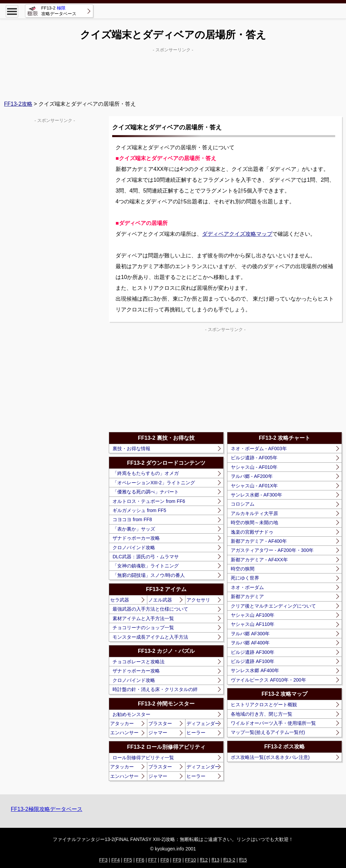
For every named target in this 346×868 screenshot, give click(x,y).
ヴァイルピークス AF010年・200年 (268, 680)
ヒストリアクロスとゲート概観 (264, 705)
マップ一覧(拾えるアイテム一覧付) (268, 732)
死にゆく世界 (245, 578)
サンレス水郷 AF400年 (255, 670)
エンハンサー (124, 733)
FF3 (103, 860)
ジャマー (158, 733)
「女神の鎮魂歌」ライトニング (146, 566)
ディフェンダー (203, 723)
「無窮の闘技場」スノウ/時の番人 (149, 575)
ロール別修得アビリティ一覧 (143, 758)
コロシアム (243, 504)
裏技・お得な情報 (131, 449)
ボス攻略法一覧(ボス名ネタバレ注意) (270, 757)
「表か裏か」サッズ (134, 529)
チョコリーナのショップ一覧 (143, 628)
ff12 (204, 860)
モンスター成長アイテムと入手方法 (150, 637)
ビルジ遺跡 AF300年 (253, 652)
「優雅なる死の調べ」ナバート (146, 492)
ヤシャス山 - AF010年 (254, 467)
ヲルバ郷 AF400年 (250, 643)
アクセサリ (198, 600)
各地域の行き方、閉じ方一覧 (262, 714)
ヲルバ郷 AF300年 (250, 634)
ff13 (215, 860)
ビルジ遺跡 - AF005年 (254, 458)
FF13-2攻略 (18, 104)
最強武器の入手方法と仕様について (150, 609)
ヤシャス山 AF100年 (253, 615)
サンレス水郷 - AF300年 (256, 495)
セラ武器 (120, 600)
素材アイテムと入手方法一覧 (143, 618)
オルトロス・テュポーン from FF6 (149, 501)
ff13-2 (229, 860)
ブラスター (160, 723)
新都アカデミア (247, 596)
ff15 (243, 860)
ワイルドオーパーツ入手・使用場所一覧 (273, 723)
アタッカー (122, 723)
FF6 (140, 860)
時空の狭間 (243, 569)
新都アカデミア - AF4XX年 (259, 560)
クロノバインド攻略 (134, 547)
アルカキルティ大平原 (254, 513)
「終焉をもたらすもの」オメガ (146, 473)
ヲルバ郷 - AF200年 (252, 476)
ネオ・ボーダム (247, 587)
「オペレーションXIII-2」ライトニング (154, 483)
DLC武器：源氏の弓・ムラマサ (146, 557)
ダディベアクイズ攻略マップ (237, 234)
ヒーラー (196, 733)
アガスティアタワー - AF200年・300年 (272, 550)
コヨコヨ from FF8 (132, 519)
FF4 (116, 860)
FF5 (128, 860)
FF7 (153, 860)
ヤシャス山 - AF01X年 (254, 486)
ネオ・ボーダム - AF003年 (259, 449)
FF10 (190, 860)
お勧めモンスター (131, 714)
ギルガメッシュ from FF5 (139, 510)
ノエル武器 (160, 600)
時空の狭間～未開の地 (254, 522)
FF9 (177, 860)
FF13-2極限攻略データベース (47, 809)
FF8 (165, 860)
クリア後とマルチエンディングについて (273, 606)
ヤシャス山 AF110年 (253, 624)
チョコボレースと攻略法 (139, 662)
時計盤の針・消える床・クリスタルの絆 (155, 689)
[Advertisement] (173, 71)
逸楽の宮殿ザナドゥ (252, 532)
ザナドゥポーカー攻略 (136, 538)
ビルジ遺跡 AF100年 (253, 661)
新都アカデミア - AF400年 (259, 541)
